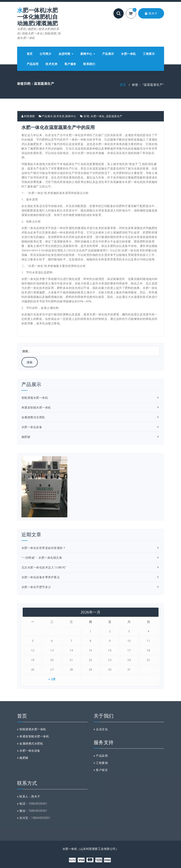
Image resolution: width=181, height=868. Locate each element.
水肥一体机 (128, 54)
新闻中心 (88, 54)
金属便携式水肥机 (33, 417)
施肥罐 (26, 437)
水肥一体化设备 (32, 427)
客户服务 (70, 64)
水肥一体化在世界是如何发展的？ (44, 548)
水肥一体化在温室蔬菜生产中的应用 (58, 127)
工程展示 (149, 54)
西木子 (151, 13)
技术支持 (51, 64)
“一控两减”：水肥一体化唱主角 (42, 558)
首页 (30, 54)
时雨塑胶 (28, 116)
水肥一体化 (98, 116)
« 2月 (52, 679)
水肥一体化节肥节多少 (36, 587)
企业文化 (102, 729)
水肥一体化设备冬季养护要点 (41, 577)
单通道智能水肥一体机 (36, 407)
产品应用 (33, 64)
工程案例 (102, 763)
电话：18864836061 (33, 804)
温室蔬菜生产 (114, 116)
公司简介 (46, 54)
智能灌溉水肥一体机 (35, 398)
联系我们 (89, 64)
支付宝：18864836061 (35, 818)
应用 (86, 116)
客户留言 (102, 770)
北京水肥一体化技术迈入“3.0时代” (44, 567)
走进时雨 (66, 54)
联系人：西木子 (30, 796)
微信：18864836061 (33, 811)
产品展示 (108, 54)
